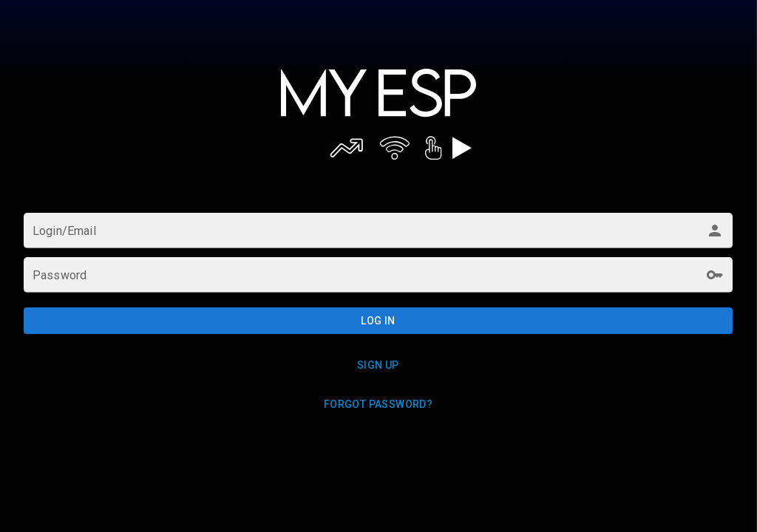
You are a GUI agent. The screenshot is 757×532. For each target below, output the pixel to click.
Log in (378, 321)
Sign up (378, 365)
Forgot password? (378, 404)
